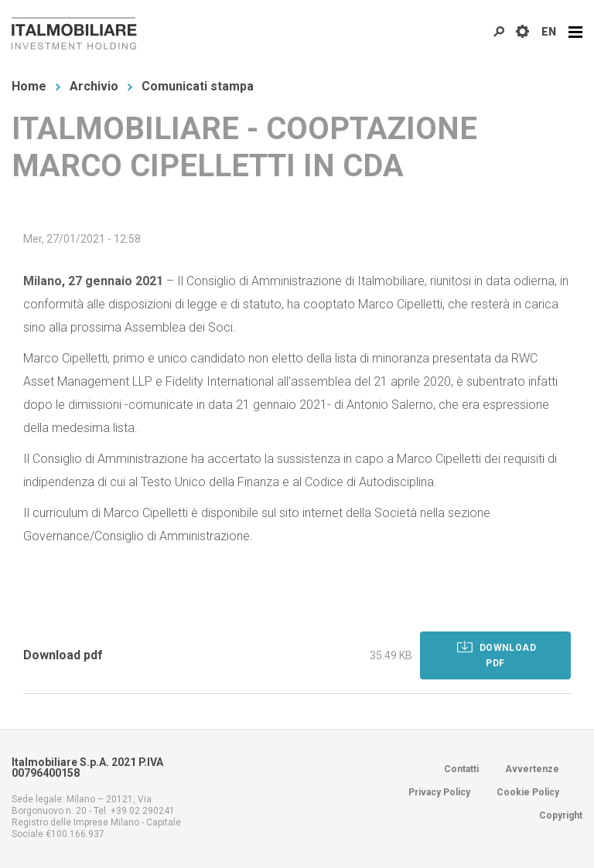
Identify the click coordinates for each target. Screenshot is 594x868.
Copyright (561, 815)
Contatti (461, 769)
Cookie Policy (528, 792)
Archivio (94, 86)
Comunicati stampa (198, 86)
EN (549, 32)
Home (29, 86)
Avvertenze (532, 769)
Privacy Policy (439, 792)
